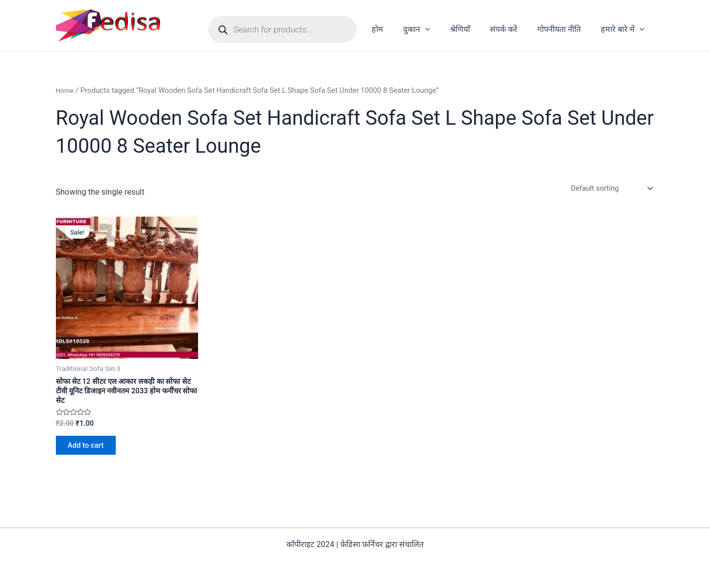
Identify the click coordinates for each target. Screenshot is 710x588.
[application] (443, 29)
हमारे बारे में (625, 29)
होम (399, 29)
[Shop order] (607, 189)
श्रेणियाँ (474, 29)
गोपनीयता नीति (565, 29)
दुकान (435, 29)
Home (66, 90)
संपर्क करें (514, 29)
